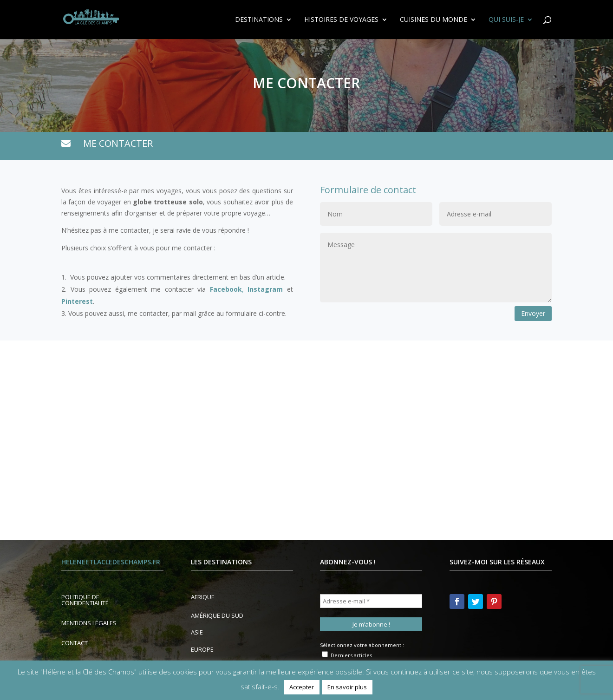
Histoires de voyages (341, 20)
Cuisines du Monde (434, 20)
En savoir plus (347, 687)
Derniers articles (347, 655)
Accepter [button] (302, 687)
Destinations (259, 20)
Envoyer (533, 313)
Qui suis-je (506, 20)
